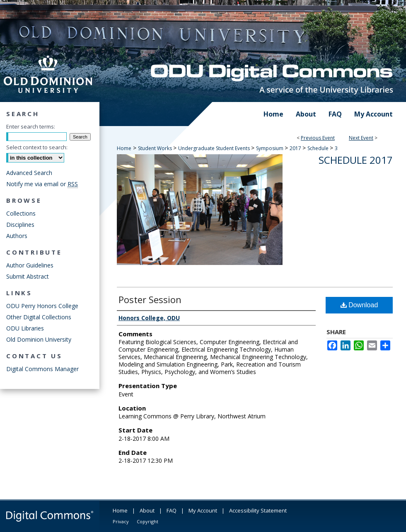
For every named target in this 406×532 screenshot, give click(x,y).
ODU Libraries (25, 328)
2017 (296, 148)
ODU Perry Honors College (42, 306)
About (147, 510)
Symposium (270, 148)
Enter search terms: (31, 126)
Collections (21, 213)
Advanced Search (29, 173)
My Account (203, 510)
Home (124, 148)
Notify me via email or (42, 184)
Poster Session (150, 299)
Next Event (361, 138)
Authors (17, 236)
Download (359, 305)
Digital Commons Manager (42, 369)
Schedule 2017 (356, 160)
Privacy (121, 521)
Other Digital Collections (39, 317)
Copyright (147, 521)
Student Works (156, 148)
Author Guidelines (30, 265)
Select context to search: (37, 147)
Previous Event (318, 138)
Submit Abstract (28, 276)
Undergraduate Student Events (215, 148)
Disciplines (20, 225)
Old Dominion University (39, 339)
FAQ (172, 510)
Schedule (319, 148)
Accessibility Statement (258, 510)
